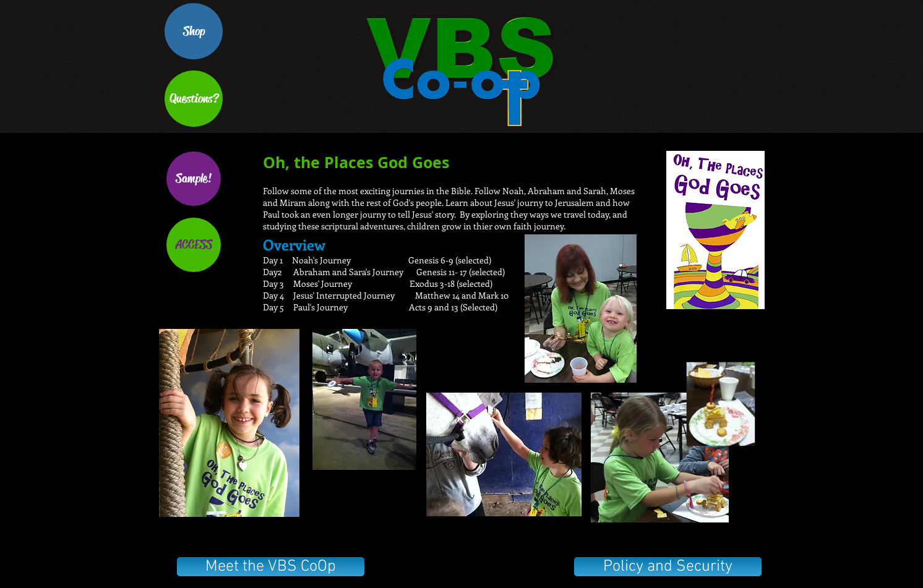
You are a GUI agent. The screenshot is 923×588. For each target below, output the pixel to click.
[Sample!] (194, 179)
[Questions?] (194, 99)
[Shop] (194, 31)
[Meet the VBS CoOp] (271, 567)
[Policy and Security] (668, 567)
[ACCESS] (194, 245)
